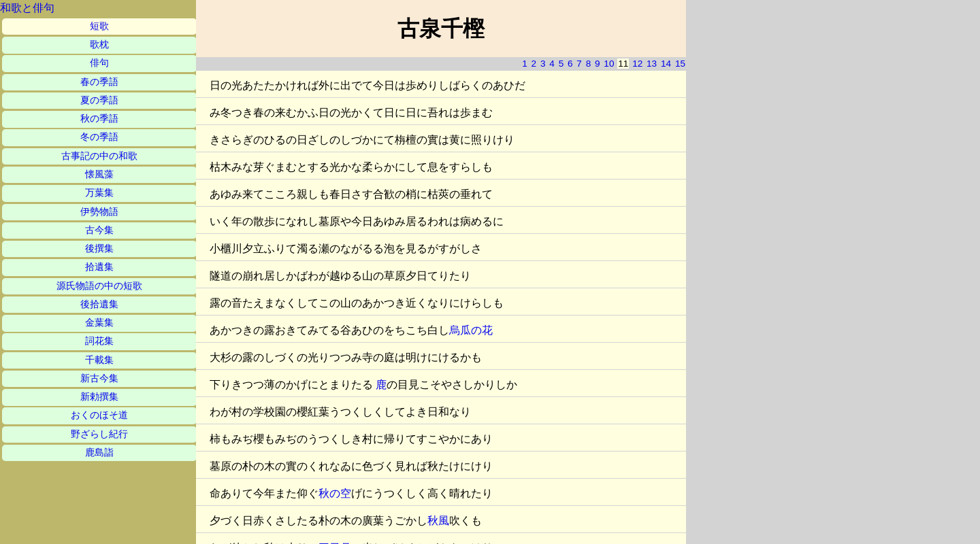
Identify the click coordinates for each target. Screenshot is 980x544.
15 (680, 64)
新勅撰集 (99, 397)
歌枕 (99, 45)
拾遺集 (99, 267)
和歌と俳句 (27, 8)
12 (637, 64)
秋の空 (335, 493)
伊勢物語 (99, 212)
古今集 (99, 230)
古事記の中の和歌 (99, 156)
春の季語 (99, 82)
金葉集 (99, 323)
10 (609, 64)
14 (666, 64)
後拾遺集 (99, 304)
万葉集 (99, 193)
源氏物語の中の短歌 (99, 286)
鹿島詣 (99, 453)
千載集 (99, 360)
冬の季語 (99, 137)
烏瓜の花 (471, 330)
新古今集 (99, 378)
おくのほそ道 (99, 415)
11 (623, 64)
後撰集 (99, 249)
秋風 (438, 521)
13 (652, 64)
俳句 (99, 63)
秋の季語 (99, 119)
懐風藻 (99, 174)
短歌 (99, 26)
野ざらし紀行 (99, 434)
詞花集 (99, 341)
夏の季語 (99, 100)
